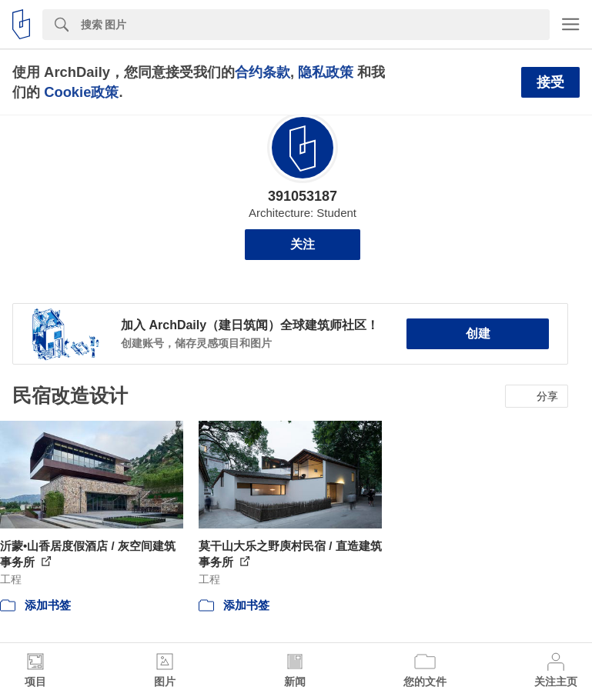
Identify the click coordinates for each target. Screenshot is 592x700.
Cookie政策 (81, 92)
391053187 (303, 196)
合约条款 (263, 72)
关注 (303, 244)
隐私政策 (326, 72)
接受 (550, 82)
